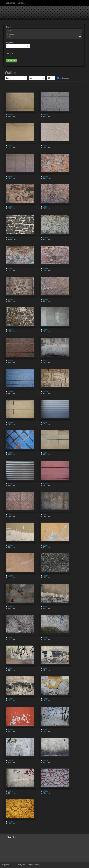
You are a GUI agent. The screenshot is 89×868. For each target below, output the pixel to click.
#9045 (45, 453)
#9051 (45, 361)
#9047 (45, 422)
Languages (23, 3)
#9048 (10, 422)
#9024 (10, 791)
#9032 (10, 668)
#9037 (45, 576)
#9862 (45, 238)
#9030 (10, 699)
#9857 (10, 330)
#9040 (10, 545)
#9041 (45, 514)
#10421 (11, 176)
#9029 (45, 699)
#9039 (45, 545)
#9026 (10, 760)
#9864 (45, 207)
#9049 (45, 391)
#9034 (10, 637)
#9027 (45, 730)
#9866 (45, 176)
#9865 (10, 207)
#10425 (11, 115)
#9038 (10, 576)
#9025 (45, 760)
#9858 (45, 299)
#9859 (10, 299)
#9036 (10, 607)
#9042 (10, 514)
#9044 (10, 484)
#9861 (10, 269)
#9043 (45, 484)
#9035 (45, 607)
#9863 (10, 238)
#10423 (11, 146)
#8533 (45, 791)
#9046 (10, 453)
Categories (10, 3)
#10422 (46, 146)
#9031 (45, 668)
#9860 (45, 269)
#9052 (10, 361)
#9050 (10, 391)
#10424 (46, 115)
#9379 (45, 330)
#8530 (10, 822)
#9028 (10, 730)
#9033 (45, 637)
